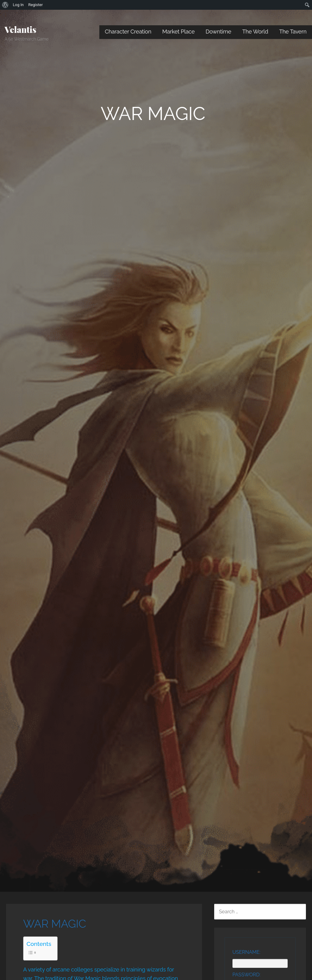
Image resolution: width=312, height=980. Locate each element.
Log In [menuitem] (18, 5)
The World (255, 32)
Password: (246, 975)
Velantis (20, 29)
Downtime (218, 32)
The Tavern (293, 32)
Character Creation (128, 32)
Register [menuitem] (36, 5)
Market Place (179, 32)
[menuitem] (5, 5)
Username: (246, 952)
